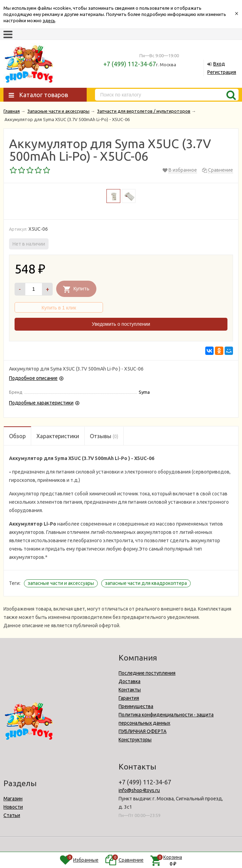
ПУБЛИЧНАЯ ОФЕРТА (142, 731)
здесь (49, 20)
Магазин (13, 799)
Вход (219, 64)
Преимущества (136, 706)
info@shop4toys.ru (139, 790)
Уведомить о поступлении (121, 324)
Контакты (130, 690)
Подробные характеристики (41, 403)
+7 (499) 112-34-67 (130, 64)
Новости (13, 807)
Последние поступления (147, 673)
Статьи (12, 815)
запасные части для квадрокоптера (146, 583)
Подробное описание (33, 378)
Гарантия (129, 698)
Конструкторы (135, 740)
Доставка (129, 681)
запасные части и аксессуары (61, 583)
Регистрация (222, 72)
